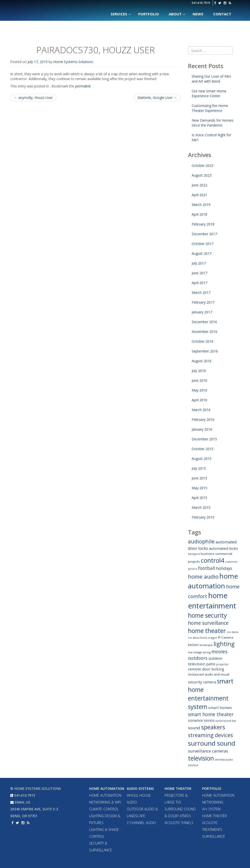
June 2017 (199, 273)
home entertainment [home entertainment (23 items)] (212, 601)
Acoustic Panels (179, 823)
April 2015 (199, 498)
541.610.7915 (201, 3)
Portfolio (212, 789)
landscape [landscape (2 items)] (206, 645)
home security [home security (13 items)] (207, 615)
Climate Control (104, 809)
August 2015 (202, 459)
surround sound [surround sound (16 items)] (212, 743)
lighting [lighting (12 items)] (224, 644)
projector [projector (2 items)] (223, 664)
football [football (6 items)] (207, 568)
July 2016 (199, 371)
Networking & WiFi (105, 802)
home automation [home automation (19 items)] (213, 581)
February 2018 (203, 224)
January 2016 (202, 429)
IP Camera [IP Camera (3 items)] (226, 637)
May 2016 (199, 390)
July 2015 (199, 468)
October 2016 (203, 341)
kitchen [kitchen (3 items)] (193, 645)
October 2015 (203, 449)
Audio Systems (140, 789)
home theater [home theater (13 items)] (207, 631)
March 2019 (201, 205)
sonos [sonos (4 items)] (209, 720)
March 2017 (201, 292)
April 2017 (199, 283)
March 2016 (201, 410)
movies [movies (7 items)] (219, 651)
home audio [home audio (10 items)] (203, 577)
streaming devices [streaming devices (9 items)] (210, 735)
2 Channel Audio (141, 823)
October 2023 (203, 165)
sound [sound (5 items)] (194, 728)
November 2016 (204, 332)
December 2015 (204, 439)
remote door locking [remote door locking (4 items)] (206, 669)
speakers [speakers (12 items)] (213, 727)
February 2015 (203, 517)
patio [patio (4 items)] (211, 664)
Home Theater (178, 789)
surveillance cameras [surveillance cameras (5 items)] (208, 751)
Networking (213, 802)
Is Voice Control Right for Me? (211, 137)
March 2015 (201, 507)
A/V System (211, 809)
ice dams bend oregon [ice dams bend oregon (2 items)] (203, 638)
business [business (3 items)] (208, 554)
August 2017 (202, 253)
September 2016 (205, 351)
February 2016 (203, 419)
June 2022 (199, 185)
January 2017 (202, 312)
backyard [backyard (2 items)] (194, 554)
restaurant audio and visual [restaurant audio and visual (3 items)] (209, 674)
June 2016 (199, 380)
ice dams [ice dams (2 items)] (233, 632)
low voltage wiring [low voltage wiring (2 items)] (199, 652)
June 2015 (199, 478)
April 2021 (199, 195)
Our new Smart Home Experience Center (209, 93)
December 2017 (204, 234)
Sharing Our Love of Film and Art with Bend (211, 79)
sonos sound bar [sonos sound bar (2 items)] (226, 721)
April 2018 (199, 214)
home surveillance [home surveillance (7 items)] (208, 623)
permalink (83, 86)
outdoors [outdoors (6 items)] (198, 658)
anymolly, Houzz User (33, 98)
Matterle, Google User (157, 98)
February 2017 (203, 302)
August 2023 (202, 175)
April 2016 (199, 400)
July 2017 (199, 263)
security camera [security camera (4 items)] (202, 682)
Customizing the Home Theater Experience (210, 108)
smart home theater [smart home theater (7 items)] (211, 714)
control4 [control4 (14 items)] (213, 560)
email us (20, 802)
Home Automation (107, 789)
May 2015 (199, 488)
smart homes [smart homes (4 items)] (220, 708)
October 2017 (203, 244)
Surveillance (214, 836)
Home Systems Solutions (52, 9)
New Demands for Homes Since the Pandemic (213, 123)
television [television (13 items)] (201, 758)
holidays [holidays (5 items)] (224, 568)
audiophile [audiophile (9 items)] (201, 541)
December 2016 (204, 322)
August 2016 (202, 361)
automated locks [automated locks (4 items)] (224, 548)
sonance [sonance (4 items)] (195, 720)
